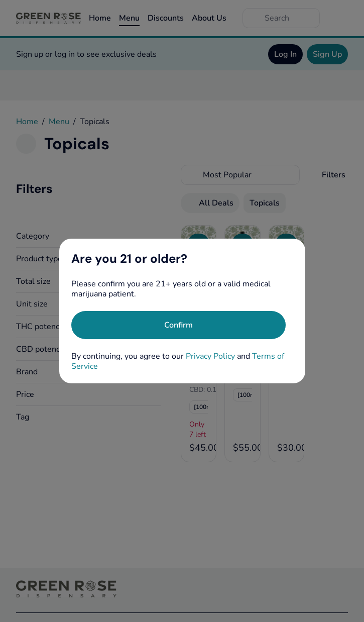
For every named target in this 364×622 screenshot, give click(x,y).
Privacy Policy (210, 356)
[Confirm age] (178, 325)
